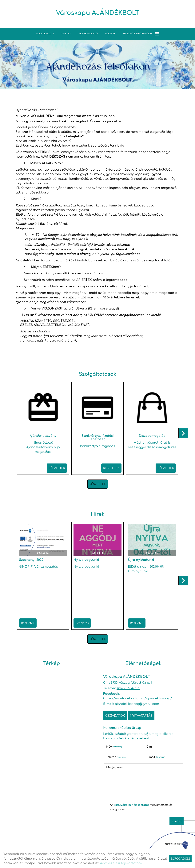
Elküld (177, 821)
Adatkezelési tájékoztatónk (121, 863)
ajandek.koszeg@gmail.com (137, 704)
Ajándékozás (45, 34)
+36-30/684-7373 (128, 688)
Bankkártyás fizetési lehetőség (98, 438)
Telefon (116, 757)
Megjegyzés (114, 767)
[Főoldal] (98, 15)
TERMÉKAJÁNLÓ (88, 34)
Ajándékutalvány (43, 436)
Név (114, 747)
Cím (149, 747)
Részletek (57, 468)
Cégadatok (115, 716)
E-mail (156, 757)
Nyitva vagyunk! (86, 560)
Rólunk (110, 34)
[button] (183, 433)
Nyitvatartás (141, 716)
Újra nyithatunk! (141, 560)
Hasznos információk (141, 34)
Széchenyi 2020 (31, 560)
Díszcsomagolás (152, 436)
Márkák (66, 34)
